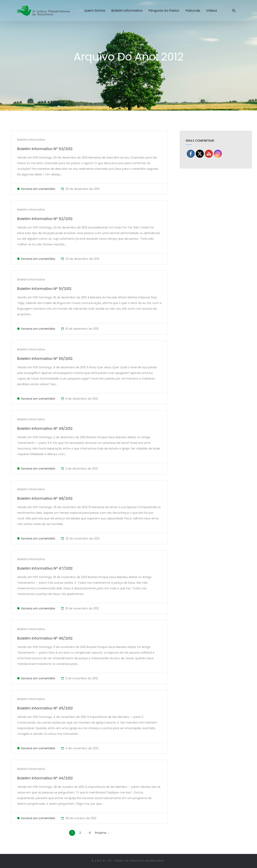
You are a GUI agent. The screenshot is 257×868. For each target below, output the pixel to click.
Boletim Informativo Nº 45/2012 (45, 708)
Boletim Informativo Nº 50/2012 (45, 359)
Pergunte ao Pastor (164, 11)
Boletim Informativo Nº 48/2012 (45, 498)
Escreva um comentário (38, 189)
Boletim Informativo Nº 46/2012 (45, 638)
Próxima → (102, 833)
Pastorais (193, 11)
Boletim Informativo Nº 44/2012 (45, 778)
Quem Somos (95, 11)
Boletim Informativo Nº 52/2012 (45, 219)
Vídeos (212, 11)
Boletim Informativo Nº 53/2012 (45, 149)
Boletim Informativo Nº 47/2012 (45, 568)
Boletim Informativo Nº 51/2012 (44, 289)
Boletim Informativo (127, 11)
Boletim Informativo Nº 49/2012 (45, 428)
